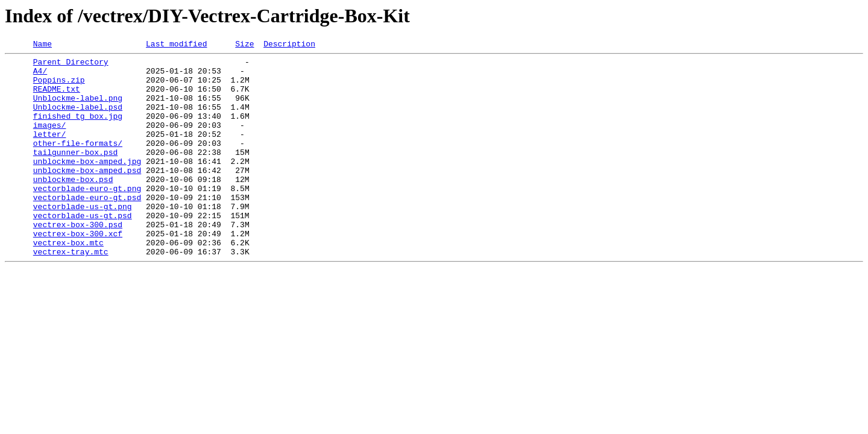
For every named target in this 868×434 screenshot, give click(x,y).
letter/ (50, 152)
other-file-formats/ (78, 163)
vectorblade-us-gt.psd (83, 250)
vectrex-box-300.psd (78, 260)
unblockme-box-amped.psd (87, 195)
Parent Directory (71, 65)
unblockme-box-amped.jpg (87, 184)
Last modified (176, 45)
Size (244, 45)
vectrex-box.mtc (68, 282)
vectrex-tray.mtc (71, 293)
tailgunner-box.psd (75, 174)
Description (289, 45)
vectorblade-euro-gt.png (87, 217)
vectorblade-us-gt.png (83, 239)
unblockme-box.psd (73, 206)
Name (42, 45)
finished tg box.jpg (78, 130)
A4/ (40, 76)
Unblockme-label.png (78, 108)
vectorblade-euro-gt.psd (87, 228)
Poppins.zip (59, 87)
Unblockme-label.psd (78, 119)
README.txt (57, 98)
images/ (50, 141)
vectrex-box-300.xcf (78, 271)
